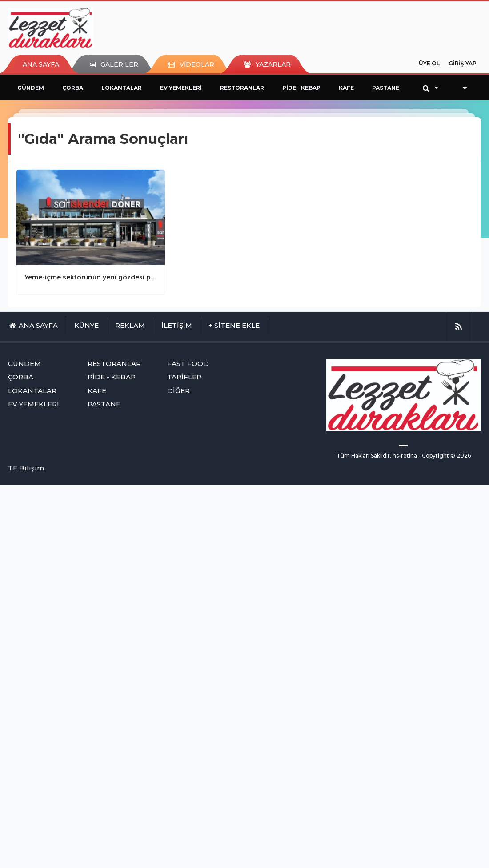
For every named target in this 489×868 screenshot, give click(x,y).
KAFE (346, 88)
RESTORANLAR (242, 88)
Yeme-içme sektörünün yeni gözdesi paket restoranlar (91, 277)
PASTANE (386, 88)
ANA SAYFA (41, 64)
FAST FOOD (188, 364)
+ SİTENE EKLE (234, 325)
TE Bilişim (26, 468)
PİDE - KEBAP (301, 88)
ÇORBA (73, 88)
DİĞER (178, 391)
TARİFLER (184, 377)
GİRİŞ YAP (463, 63)
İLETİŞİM (177, 325)
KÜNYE (86, 325)
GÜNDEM (31, 88)
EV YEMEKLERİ (181, 88)
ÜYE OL (429, 63)
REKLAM (130, 325)
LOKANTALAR (122, 88)
